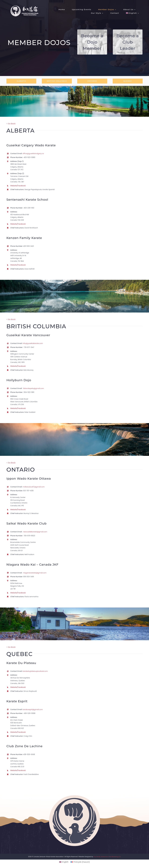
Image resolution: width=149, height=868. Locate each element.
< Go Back (11, 124)
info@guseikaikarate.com (33, 343)
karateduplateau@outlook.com (35, 671)
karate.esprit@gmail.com (33, 709)
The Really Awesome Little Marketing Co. (107, 857)
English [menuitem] (65, 862)
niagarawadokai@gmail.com (35, 573)
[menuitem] (133, 13)
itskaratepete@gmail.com (34, 388)
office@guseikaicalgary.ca (33, 154)
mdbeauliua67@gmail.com (34, 487)
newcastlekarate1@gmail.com (35, 532)
